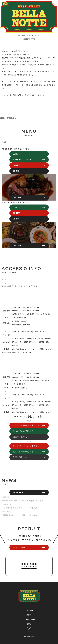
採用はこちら (19, 547)
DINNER (17, 165)
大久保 (4, 142)
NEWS (29, 624)
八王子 (4, 145)
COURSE (17, 198)
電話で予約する (20, 437)
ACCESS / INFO (29, 620)
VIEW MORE (19, 492)
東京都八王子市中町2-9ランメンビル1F (16, 353)
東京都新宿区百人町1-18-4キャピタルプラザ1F (19, 286)
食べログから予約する (23, 431)
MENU (29, 615)
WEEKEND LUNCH (22, 160)
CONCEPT (29, 611)
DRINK (16, 171)
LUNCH (16, 154)
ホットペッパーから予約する (26, 425)
